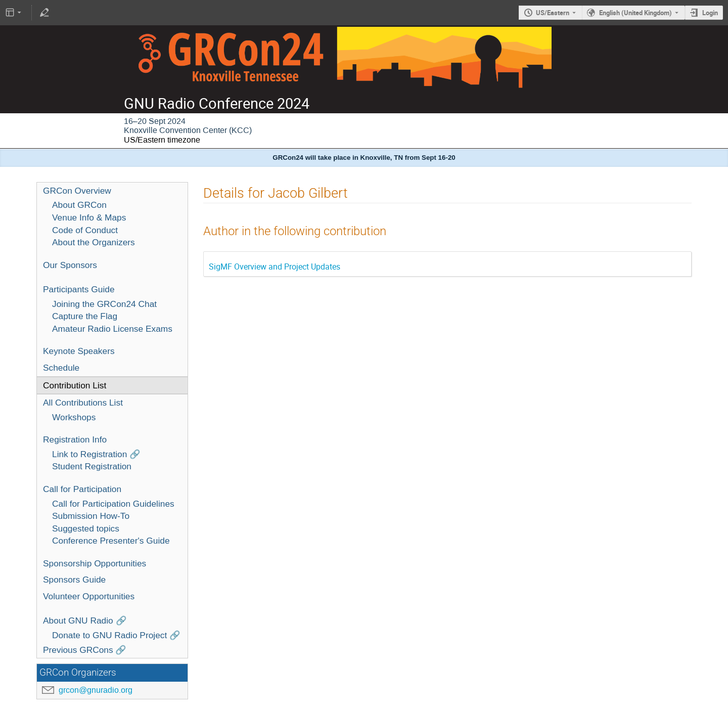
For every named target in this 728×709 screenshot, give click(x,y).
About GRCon (79, 205)
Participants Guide (79, 289)
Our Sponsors (70, 265)
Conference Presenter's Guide (111, 541)
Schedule (61, 368)
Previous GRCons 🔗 (85, 650)
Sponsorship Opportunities (95, 563)
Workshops (74, 417)
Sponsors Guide (74, 580)
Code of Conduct (85, 230)
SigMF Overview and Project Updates (275, 267)
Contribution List (75, 385)
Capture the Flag (85, 316)
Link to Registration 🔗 (96, 454)
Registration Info (75, 439)
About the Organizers (94, 242)
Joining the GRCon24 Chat (104, 304)
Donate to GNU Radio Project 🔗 (116, 635)
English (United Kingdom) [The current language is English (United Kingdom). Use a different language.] (635, 13)
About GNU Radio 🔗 (85, 621)
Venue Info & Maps (89, 217)
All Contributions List (83, 403)
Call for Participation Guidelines (113, 504)
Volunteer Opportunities (89, 596)
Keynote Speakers (79, 351)
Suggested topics (86, 528)
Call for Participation (82, 489)
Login (710, 13)
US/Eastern (553, 13)
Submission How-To (91, 516)
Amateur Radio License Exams (112, 329)
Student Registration (92, 466)
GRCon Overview (77, 191)
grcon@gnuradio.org (96, 690)
